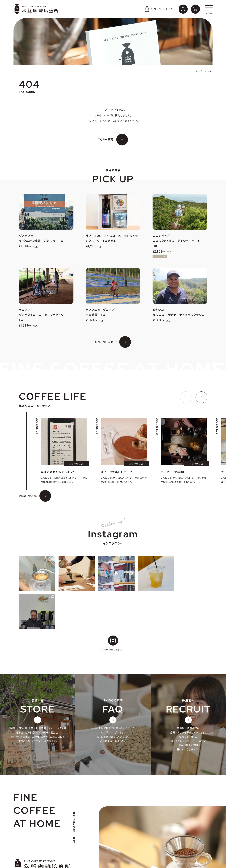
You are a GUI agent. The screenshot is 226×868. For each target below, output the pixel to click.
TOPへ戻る (106, 140)
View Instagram (113, 605)
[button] (186, 397)
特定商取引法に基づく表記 (31, 856)
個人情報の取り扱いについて (32, 851)
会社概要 (22, 841)
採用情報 (22, 846)
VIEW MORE (28, 496)
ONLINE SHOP (106, 342)
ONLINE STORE (159, 9)
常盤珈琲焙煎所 (36, 9)
